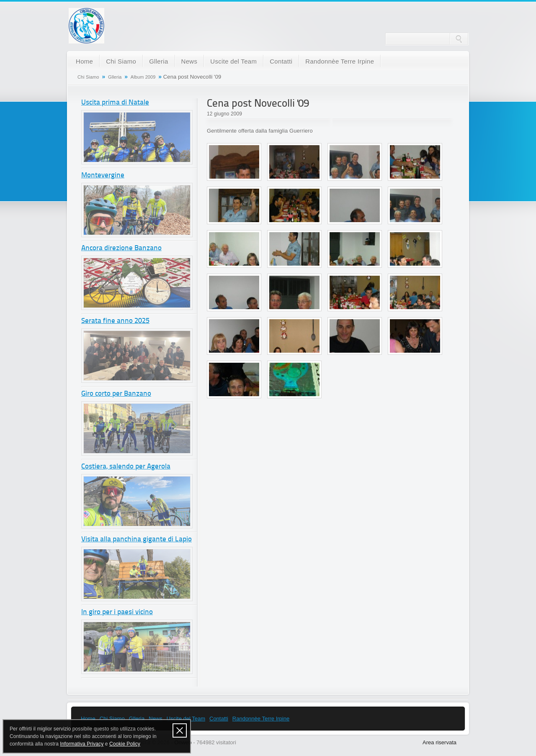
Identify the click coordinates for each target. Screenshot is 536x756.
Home (84, 61)
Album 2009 (143, 77)
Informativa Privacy (82, 744)
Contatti (281, 61)
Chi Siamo (121, 61)
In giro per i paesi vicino (117, 612)
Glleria (158, 61)
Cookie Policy (125, 744)
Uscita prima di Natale (115, 103)
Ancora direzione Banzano (121, 248)
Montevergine (103, 176)
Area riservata (439, 742)
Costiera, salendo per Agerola (126, 467)
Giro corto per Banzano (116, 394)
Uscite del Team (233, 61)
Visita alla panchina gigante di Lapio (137, 539)
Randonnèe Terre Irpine (340, 61)
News (189, 61)
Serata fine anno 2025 (115, 321)
